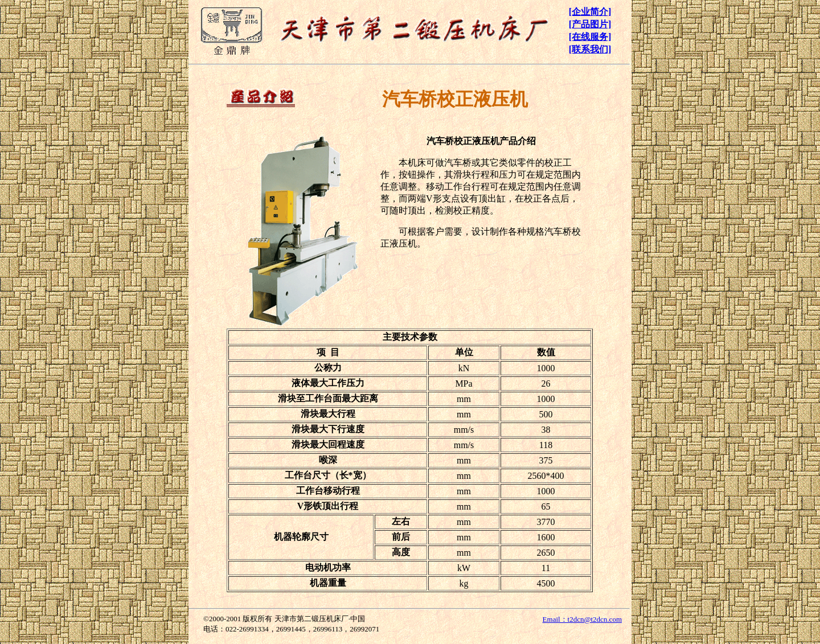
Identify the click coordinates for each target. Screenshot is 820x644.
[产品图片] (590, 24)
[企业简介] (590, 12)
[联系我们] (590, 49)
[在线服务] (590, 37)
